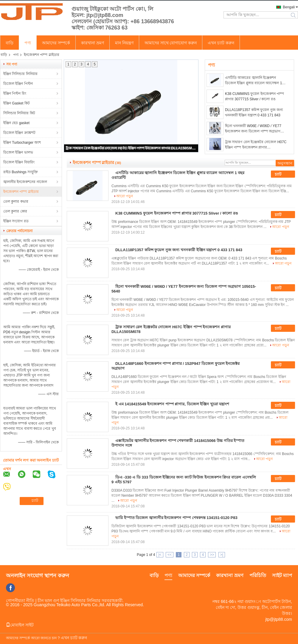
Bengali (289, 7)
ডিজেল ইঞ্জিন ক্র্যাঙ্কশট (19, 133)
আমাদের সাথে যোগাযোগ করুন (171, 43)
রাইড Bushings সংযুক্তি (21, 172)
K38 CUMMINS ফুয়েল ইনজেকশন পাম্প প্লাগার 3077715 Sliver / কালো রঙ (254, 96)
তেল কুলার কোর (15, 211)
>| (222, 555)
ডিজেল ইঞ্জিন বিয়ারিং (19, 162)
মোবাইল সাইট (20, 625)
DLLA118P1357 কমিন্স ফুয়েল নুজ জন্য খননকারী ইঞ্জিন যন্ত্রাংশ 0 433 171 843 (254, 112)
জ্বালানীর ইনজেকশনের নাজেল (25, 182)
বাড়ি (10, 43)
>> (212, 555)
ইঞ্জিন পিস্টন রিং (15, 93)
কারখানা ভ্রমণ (93, 43)
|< (160, 555)
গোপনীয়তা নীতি (20, 601)
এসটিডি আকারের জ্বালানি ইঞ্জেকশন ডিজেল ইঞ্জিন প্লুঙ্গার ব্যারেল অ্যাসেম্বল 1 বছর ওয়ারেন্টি (253, 81)
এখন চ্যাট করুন (221, 43)
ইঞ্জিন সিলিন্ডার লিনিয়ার (20, 74)
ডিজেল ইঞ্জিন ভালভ (18, 152)
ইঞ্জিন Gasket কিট (17, 103)
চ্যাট (282, 174)
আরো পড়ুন (125, 196)
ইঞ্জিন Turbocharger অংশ (22, 143)
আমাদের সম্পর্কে (56, 43)
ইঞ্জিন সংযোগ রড (16, 221)
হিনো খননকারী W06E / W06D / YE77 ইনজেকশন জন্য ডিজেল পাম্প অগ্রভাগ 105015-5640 (253, 129)
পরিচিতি (258, 575)
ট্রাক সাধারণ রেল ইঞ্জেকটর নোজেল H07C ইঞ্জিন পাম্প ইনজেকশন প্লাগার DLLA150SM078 (131, 148)
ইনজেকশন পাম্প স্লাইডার (21, 192)
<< (170, 555)
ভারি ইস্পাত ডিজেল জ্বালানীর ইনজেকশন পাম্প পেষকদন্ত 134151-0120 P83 (176, 518)
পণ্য (28, 43)
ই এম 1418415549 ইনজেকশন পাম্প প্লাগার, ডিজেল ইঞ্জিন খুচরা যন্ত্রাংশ (172, 404)
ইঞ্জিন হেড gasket (16, 123)
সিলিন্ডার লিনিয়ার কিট (19, 113)
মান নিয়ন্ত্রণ (124, 43)
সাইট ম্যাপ (282, 575)
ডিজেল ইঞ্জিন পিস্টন (18, 84)
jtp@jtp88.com (279, 619)
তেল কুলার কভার (16, 201)
